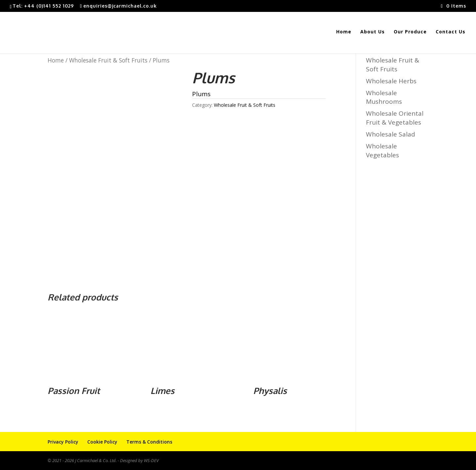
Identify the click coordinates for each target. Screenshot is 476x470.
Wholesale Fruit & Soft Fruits (108, 60)
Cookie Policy (102, 442)
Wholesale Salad (391, 134)
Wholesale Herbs (391, 81)
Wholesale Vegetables (382, 151)
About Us (373, 32)
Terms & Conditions (149, 442)
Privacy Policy (63, 442)
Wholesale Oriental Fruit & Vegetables (395, 118)
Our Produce (410, 32)
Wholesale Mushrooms (384, 97)
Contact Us (451, 32)
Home (344, 32)
